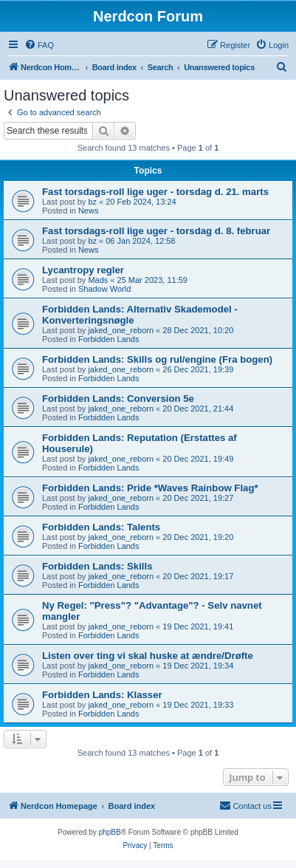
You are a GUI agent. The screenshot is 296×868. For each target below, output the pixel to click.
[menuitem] (39, 45)
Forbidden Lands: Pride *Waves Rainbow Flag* (150, 488)
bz (92, 202)
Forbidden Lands (109, 339)
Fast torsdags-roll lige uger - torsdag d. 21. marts (155, 192)
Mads (98, 280)
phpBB (110, 832)
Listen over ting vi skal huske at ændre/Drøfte (148, 656)
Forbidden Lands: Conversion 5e (118, 399)
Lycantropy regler (83, 270)
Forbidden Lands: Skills (97, 566)
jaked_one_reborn (121, 330)
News (89, 211)
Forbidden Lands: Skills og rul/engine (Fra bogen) (157, 359)
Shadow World (104, 289)
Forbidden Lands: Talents (101, 527)
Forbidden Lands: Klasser (102, 695)
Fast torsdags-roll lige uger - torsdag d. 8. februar (156, 231)
